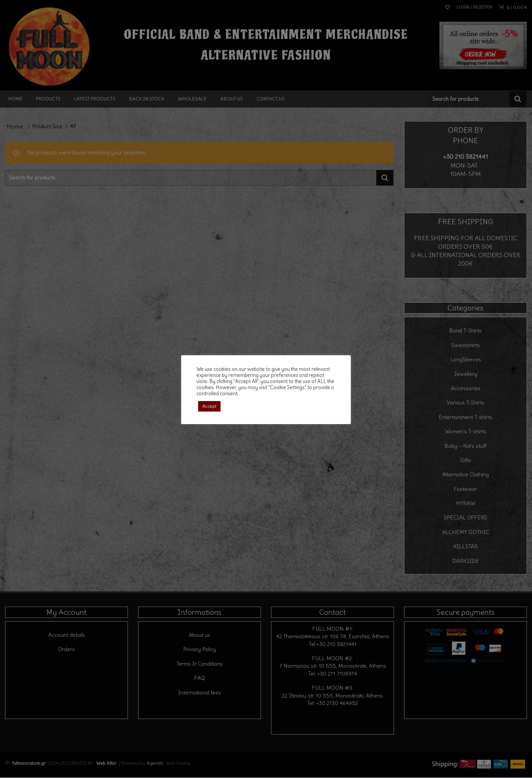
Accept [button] (209, 406)
